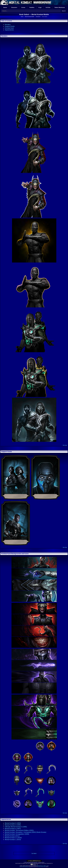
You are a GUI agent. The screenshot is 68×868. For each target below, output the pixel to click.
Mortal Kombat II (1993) (13, 823)
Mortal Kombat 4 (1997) (13, 829)
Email (48, 866)
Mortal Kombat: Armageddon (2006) (17, 834)
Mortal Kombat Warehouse (24, 867)
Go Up (65, 445)
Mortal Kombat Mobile (40, 14)
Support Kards (10, 26)
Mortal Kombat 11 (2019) (13, 838)
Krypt (40, 7)
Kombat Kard (9, 28)
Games (5, 7)
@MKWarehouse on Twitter (41, 866)
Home (22, 17)
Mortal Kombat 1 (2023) (13, 840)
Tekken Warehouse (60, 7)
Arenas (23, 7)
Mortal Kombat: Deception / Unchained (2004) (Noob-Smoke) (25, 832)
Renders (8, 25)
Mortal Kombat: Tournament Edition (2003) (19, 830)
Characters (14, 7)
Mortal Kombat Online (42, 867)
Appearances (9, 30)
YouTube (48, 7)
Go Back (34, 853)
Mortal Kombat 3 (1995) (13, 825)
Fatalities (32, 7)
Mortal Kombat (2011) (12, 836)
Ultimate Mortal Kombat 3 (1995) (16, 827)
